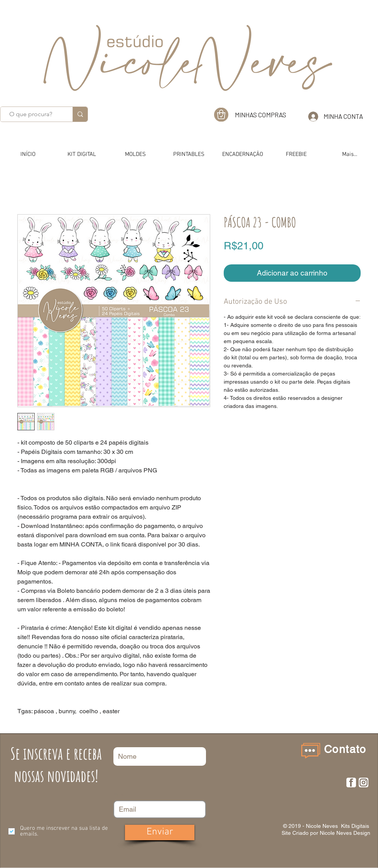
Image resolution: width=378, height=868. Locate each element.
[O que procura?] (31, 114)
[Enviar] (160, 832)
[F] (351, 783)
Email (120, 795)
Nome (123, 741)
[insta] (364, 783)
